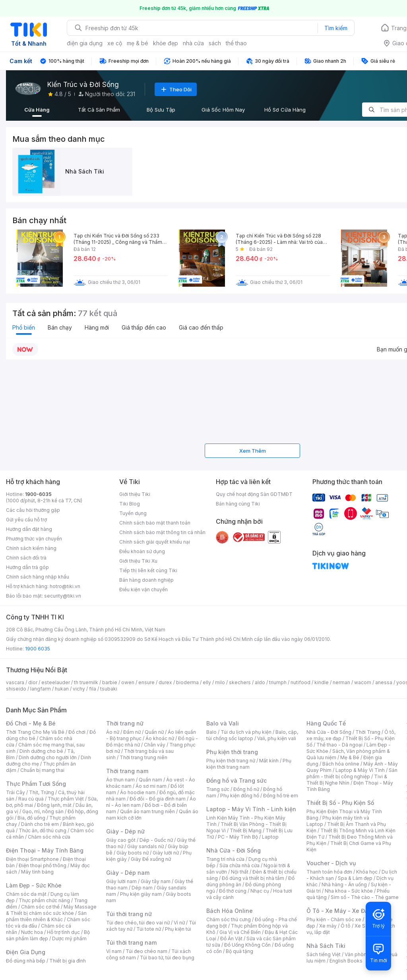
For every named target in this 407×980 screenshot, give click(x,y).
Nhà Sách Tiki (326, 946)
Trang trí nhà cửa (225, 859)
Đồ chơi (77, 732)
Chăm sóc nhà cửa (49, 837)
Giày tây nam (156, 881)
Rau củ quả (31, 799)
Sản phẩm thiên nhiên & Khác (46, 916)
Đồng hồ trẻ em (281, 796)
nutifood (300, 682)
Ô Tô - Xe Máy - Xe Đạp (339, 911)
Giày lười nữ (166, 853)
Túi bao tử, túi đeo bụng (167, 958)
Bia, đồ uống (31, 818)
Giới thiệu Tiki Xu (138, 561)
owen (128, 682)
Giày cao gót (121, 840)
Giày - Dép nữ (125, 831)
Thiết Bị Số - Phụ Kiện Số (340, 803)
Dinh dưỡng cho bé (41, 751)
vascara (15, 682)
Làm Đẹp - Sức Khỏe (34, 885)
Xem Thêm (253, 451)
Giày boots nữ (133, 853)
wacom (363, 682)
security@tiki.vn (63, 596)
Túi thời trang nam (131, 942)
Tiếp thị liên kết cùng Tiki (148, 570)
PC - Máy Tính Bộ (238, 837)
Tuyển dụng (133, 513)
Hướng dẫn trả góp (27, 567)
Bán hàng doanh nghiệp (146, 580)
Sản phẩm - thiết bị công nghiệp (352, 773)
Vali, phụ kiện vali (277, 738)
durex (165, 682)
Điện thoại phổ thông (43, 865)
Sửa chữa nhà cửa (239, 865)
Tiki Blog (130, 504)
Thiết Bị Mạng (246, 830)
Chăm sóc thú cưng (229, 919)
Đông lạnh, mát (54, 805)
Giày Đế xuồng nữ (151, 859)
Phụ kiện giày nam (141, 894)
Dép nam (142, 888)
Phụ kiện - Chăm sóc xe (334, 919)
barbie (110, 682)
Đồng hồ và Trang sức (236, 780)
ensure (146, 682)
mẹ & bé (138, 43)
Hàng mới (97, 327)
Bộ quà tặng (239, 951)
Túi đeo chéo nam (146, 951)
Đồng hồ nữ (246, 789)
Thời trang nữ (125, 723)
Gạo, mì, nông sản (43, 811)
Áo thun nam (120, 780)
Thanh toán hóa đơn (329, 872)
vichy (79, 689)
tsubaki (109, 689)
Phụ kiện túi (178, 929)
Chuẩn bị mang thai (42, 770)
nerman (341, 682)
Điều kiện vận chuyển (143, 589)
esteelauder (56, 682)
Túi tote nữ (149, 929)
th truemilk (86, 682)
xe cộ (115, 43)
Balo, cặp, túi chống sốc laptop (252, 735)
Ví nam (114, 951)
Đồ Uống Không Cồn (247, 945)
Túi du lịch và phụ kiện (246, 732)
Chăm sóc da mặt (26, 894)
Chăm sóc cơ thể (40, 907)
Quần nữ (154, 732)
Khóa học (367, 872)
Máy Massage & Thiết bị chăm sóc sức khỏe (51, 910)
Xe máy (328, 926)
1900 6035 (38, 649)
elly (207, 682)
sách (215, 43)
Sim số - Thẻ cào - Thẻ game (365, 897)
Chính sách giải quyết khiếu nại (155, 542)
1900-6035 (38, 494)
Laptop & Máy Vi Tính (360, 770)
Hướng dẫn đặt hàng (29, 529)
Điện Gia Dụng (26, 952)
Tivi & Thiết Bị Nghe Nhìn (347, 780)
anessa (384, 682)
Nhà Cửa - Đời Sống (234, 850)
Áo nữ (113, 732)
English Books (346, 961)
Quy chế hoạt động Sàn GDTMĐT (254, 494)
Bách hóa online (341, 764)
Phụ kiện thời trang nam (249, 764)
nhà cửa (193, 43)
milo (220, 682)
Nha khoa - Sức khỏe (349, 891)
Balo (211, 732)
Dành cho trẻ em (40, 824)
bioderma (187, 682)
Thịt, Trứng (42, 792)
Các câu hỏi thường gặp (33, 510)
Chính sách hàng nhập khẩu (38, 577)
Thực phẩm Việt (66, 799)
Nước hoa (32, 932)
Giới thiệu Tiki (135, 494)
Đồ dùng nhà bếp (26, 961)
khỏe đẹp (166, 43)
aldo (260, 682)
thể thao (236, 43)
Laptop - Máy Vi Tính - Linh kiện (251, 809)
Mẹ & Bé (350, 757)
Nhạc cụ (260, 891)
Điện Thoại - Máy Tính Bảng (45, 850)
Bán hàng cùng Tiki (238, 504)
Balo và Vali (223, 723)
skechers (240, 682)
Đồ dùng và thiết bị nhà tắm (253, 878)
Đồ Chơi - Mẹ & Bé (31, 723)
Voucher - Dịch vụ (331, 863)
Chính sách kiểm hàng (31, 548)
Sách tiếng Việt (324, 954)
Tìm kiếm (336, 28)
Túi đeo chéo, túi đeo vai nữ (138, 923)
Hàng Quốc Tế (326, 723)
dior (33, 682)
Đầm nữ (132, 732)
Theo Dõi (176, 89)
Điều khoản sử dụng (142, 551)
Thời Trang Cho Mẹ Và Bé (35, 732)
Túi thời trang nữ (129, 914)
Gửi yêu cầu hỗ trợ (26, 520)
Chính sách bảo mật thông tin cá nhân (162, 532)
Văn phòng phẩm (364, 954)
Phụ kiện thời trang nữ (231, 761)
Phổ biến (24, 327)
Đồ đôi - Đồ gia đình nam (158, 799)
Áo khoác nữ (160, 738)
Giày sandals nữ (145, 846)
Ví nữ (179, 923)
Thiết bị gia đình (68, 961)
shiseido (16, 689)
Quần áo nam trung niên (147, 811)
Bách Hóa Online (230, 911)
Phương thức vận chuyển (34, 539)
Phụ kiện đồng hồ (240, 796)
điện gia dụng (85, 43)
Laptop (270, 837)
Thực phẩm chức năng (44, 900)
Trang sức (218, 789)
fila (93, 689)
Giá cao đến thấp (201, 327)
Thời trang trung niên (143, 757)
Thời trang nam (127, 771)
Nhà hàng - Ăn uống (344, 885)
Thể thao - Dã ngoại (339, 745)
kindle (322, 682)
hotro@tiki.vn (65, 586)
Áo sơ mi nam (151, 786)
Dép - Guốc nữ (156, 840)
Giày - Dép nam (128, 873)
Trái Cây (16, 792)
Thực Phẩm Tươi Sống (36, 784)
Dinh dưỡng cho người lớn (48, 757)
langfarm (41, 689)
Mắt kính (269, 761)
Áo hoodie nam (138, 792)
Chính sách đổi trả (26, 558)
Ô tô (346, 926)
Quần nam (150, 780)
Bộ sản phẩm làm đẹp (48, 935)
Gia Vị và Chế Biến (240, 932)
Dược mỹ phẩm (69, 939)
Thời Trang (368, 732)
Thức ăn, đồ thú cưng (43, 830)
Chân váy (155, 745)
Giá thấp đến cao (144, 327)
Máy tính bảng (37, 872)
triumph (278, 682)
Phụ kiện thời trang (232, 752)
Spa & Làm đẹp (355, 878)
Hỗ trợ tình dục (63, 932)
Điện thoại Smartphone (32, 859)
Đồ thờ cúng (233, 891)
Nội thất (240, 872)
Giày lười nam (121, 881)
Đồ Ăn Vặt (231, 939)
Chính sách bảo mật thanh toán (155, 523)
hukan (62, 689)
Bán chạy (60, 327)
